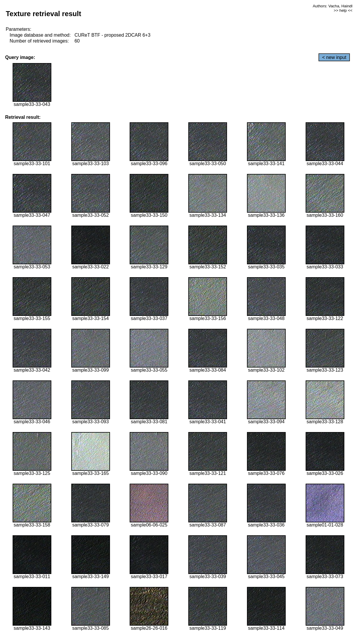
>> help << (343, 10)
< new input (334, 57)
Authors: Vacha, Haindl (332, 6)
